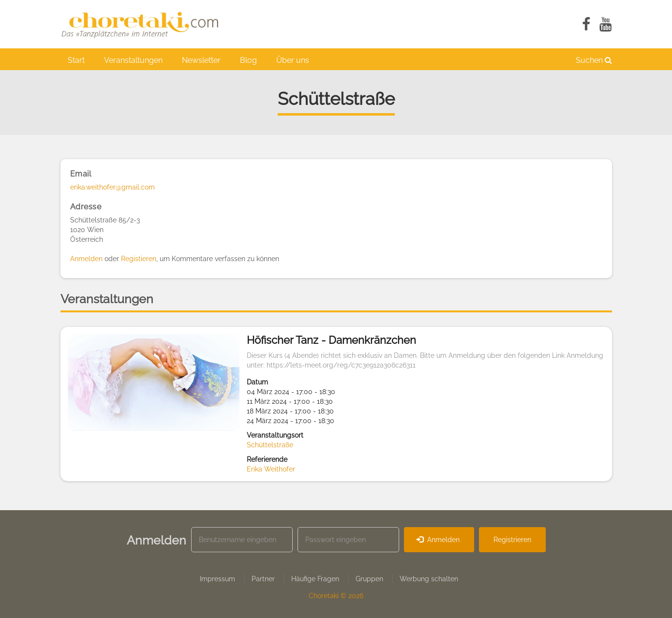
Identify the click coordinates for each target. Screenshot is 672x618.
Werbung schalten (429, 579)
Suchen (594, 60)
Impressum (217, 579)
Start (76, 60)
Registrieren (512, 540)
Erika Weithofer (271, 469)
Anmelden (86, 259)
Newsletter (201, 60)
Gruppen (369, 579)
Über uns (293, 60)
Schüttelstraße (270, 445)
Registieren (139, 259)
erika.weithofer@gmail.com (112, 187)
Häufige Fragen (315, 579)
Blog (248, 60)
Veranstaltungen (133, 60)
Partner (263, 579)
